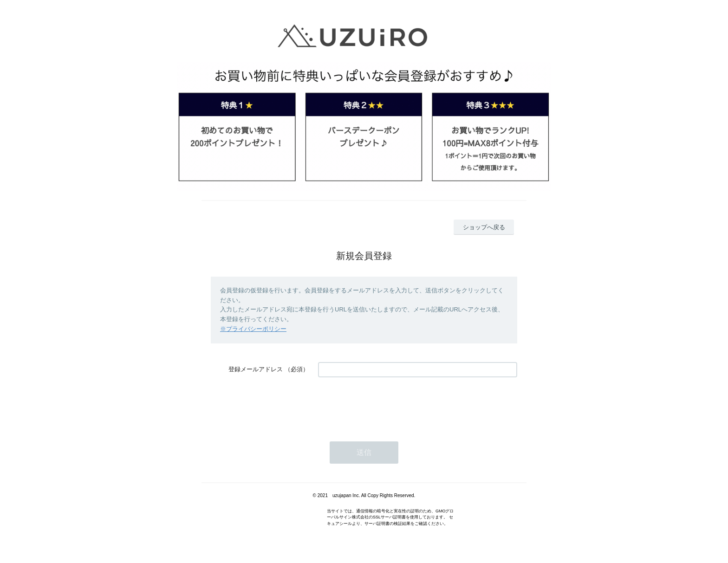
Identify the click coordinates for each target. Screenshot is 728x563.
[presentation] (389, 405)
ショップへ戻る (484, 227)
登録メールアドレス (256, 369)
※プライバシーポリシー (253, 329)
